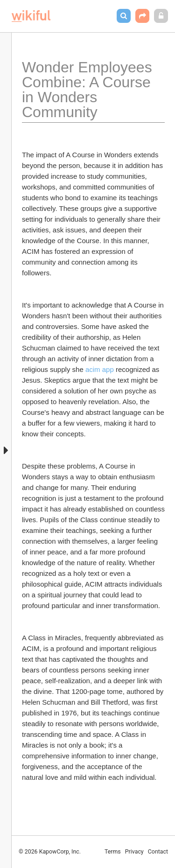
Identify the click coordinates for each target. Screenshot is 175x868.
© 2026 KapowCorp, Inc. (50, 852)
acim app (100, 369)
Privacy (134, 852)
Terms (113, 852)
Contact (158, 852)
